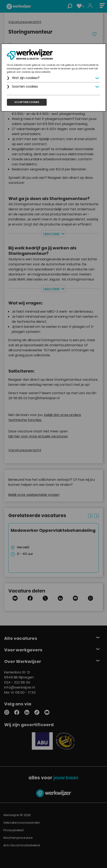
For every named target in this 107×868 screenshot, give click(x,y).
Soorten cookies (25, 86)
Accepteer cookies (27, 102)
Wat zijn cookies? (26, 78)
